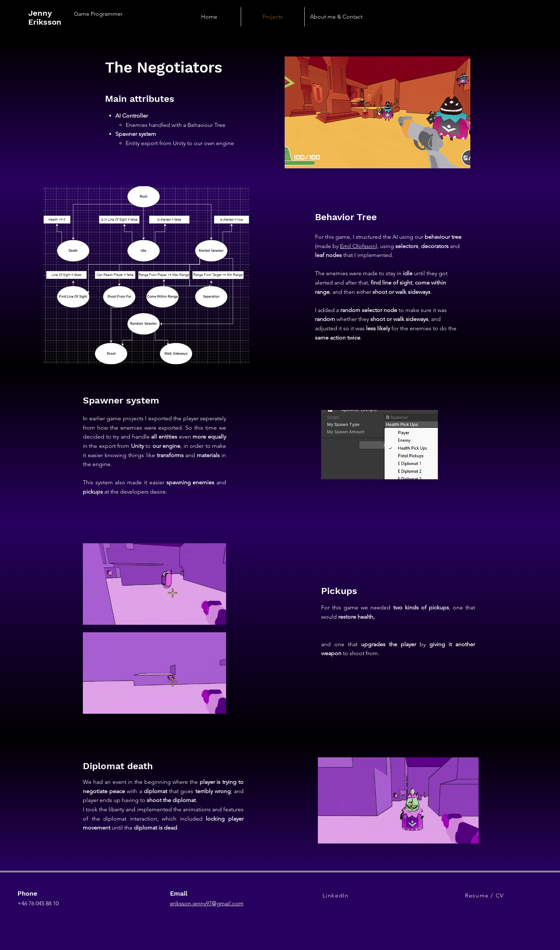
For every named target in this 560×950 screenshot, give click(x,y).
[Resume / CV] (485, 895)
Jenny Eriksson (45, 18)
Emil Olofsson (358, 246)
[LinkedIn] (336, 895)
